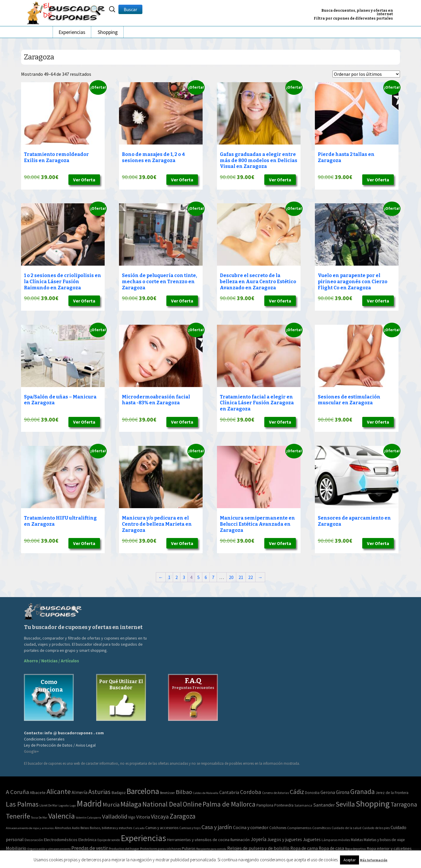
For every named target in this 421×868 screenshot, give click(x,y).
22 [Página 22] (251, 577)
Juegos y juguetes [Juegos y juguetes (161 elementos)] (285, 839)
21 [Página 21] (241, 577)
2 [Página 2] (177, 577)
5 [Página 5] (199, 577)
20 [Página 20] (231, 577)
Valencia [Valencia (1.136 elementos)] (62, 816)
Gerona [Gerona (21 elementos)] (328, 792)
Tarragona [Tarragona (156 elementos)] (404, 804)
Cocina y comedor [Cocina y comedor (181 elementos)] (251, 827)
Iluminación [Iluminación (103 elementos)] (240, 840)
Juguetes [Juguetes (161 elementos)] (312, 839)
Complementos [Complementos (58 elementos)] (299, 828)
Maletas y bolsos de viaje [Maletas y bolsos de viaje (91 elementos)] (384, 840)
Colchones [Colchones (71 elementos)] (278, 828)
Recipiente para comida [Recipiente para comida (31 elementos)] (211, 849)
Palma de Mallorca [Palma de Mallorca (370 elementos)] (229, 804)
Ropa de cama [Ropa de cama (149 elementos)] (304, 848)
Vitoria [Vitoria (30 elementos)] (143, 817)
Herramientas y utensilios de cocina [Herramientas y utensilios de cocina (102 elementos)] (198, 840)
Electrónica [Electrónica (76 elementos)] (87, 840)
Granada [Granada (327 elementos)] (363, 791)
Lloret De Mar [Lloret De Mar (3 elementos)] (49, 805)
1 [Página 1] (169, 577)
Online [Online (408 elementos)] (192, 804)
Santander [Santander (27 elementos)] (324, 805)
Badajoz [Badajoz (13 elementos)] (119, 793)
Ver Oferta (84, 180)
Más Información (374, 860)
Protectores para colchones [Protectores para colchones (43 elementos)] (161, 849)
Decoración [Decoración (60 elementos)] (34, 840)
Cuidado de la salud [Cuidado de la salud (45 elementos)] (346, 828)
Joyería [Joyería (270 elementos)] (258, 839)
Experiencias (72, 32)
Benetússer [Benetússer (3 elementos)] (167, 793)
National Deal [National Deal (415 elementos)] (162, 804)
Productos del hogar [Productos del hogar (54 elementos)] (124, 849)
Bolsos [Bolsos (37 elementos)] (85, 828)
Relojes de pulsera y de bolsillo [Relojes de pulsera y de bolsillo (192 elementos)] (258, 848)
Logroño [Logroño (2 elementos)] (64, 806)
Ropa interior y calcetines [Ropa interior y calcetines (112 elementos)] (389, 848)
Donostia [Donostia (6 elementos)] (312, 793)
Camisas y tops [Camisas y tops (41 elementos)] (190, 828)
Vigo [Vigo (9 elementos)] (132, 817)
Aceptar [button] (350, 860)
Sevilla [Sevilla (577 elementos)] (345, 804)
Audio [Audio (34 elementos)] (76, 828)
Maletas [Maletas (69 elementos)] (357, 840)
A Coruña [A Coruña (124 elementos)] (17, 792)
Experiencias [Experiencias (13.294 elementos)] (143, 838)
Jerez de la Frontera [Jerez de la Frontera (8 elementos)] (392, 793)
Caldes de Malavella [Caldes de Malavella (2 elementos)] (206, 793)
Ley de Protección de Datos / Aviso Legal (60, 745)
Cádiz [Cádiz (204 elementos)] (297, 792)
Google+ (31, 751)
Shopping (108, 32)
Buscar (130, 9)
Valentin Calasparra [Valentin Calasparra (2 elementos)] (88, 818)
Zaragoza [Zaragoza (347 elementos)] (183, 816)
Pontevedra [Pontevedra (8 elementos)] (284, 805)
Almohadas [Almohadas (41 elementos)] (63, 828)
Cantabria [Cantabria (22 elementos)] (229, 792)
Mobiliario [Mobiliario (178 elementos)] (16, 848)
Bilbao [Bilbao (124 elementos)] (184, 792)
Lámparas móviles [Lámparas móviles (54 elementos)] (336, 840)
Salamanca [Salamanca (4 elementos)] (303, 805)
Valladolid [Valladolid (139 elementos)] (115, 817)
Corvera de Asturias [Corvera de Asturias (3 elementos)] (275, 793)
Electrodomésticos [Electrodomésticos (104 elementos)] (61, 840)
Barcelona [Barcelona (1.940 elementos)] (143, 791)
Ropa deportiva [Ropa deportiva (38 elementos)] (355, 849)
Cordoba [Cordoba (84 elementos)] (251, 792)
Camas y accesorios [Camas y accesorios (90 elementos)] (162, 828)
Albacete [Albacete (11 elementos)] (38, 793)
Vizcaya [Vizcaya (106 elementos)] (160, 816)
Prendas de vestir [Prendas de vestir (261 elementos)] (90, 848)
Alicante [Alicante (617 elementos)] (59, 791)
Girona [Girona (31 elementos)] (343, 792)
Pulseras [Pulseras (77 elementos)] (189, 849)
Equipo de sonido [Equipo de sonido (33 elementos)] (109, 840)
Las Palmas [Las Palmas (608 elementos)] (22, 804)
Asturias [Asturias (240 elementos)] (99, 792)
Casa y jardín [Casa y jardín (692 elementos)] (217, 827)
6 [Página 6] (206, 577)
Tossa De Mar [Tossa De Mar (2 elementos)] (39, 818)
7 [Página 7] (213, 577)
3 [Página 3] (184, 577)
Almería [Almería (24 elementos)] (80, 792)
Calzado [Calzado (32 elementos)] (139, 828)
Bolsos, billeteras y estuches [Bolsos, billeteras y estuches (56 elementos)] (111, 828)
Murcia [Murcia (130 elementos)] (111, 805)
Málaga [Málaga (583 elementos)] (131, 804)
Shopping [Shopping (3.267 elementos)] (373, 804)
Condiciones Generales (44, 739)
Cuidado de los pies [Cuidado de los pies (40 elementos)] (376, 828)
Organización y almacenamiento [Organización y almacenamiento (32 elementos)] (49, 849)
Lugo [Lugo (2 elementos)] (73, 806)
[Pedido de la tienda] (366, 74)
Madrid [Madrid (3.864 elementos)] (89, 803)
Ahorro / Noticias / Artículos (51, 661)
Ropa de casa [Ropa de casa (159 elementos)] (331, 848)
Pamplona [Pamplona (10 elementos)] (265, 805)
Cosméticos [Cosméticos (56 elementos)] (321, 828)
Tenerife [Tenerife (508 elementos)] (18, 816)
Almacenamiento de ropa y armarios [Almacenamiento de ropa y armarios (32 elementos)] (30, 828)
